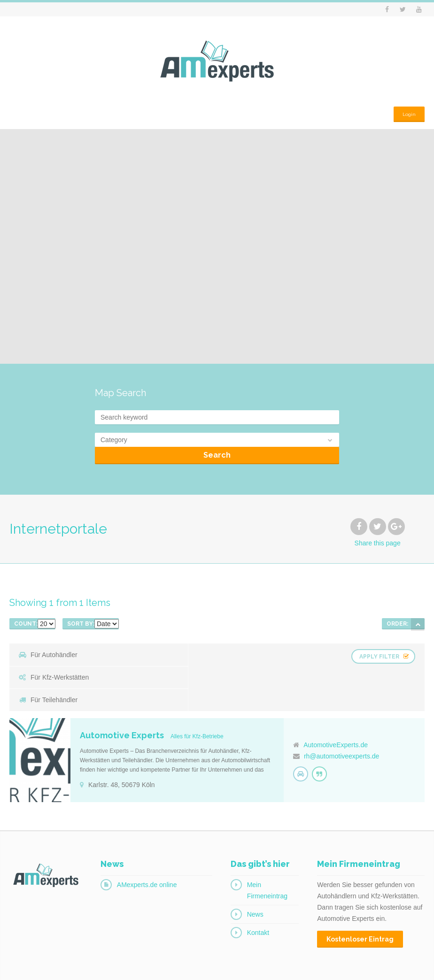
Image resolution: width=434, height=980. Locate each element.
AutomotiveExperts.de (336, 711)
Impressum (366, 966)
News (255, 880)
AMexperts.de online (147, 851)
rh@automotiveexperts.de (342, 722)
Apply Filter (380, 654)
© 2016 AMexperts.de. (37, 966)
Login (407, 111)
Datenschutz (409, 966)
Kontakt (258, 899)
